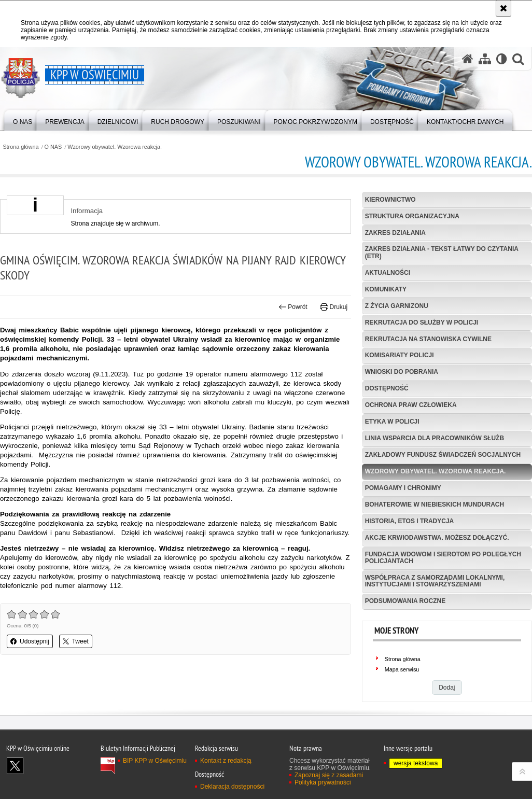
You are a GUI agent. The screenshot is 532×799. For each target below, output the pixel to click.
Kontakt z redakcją (226, 761)
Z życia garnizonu (397, 306)
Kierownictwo (390, 200)
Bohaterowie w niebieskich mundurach (435, 504)
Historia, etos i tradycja (410, 521)
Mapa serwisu (402, 669)
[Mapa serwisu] (485, 59)
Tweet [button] (76, 641)
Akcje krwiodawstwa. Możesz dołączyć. (437, 538)
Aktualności (388, 273)
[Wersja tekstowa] (502, 59)
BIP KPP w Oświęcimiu (155, 761)
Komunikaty (386, 289)
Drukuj (334, 307)
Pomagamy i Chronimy (403, 488)
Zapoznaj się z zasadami (329, 775)
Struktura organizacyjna (412, 216)
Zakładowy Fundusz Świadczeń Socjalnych (443, 455)
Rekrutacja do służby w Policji (422, 323)
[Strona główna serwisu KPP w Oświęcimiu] (468, 59)
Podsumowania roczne (405, 601)
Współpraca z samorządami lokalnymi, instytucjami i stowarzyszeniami (435, 581)
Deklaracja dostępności (232, 787)
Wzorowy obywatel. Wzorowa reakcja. (115, 147)
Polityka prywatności (323, 782)
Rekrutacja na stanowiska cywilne (428, 339)
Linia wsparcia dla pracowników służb (435, 438)
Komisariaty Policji (400, 355)
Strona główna (20, 147)
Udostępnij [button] (30, 641)
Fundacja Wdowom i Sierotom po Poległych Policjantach (443, 558)
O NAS (53, 147)
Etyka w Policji (392, 422)
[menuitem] (23, 120)
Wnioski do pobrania (402, 372)
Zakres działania (395, 233)
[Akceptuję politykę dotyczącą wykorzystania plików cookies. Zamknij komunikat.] (503, 8)
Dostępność (387, 388)
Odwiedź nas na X (15, 766)
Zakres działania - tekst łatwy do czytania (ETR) (442, 252)
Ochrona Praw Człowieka (411, 405)
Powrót (293, 307)
